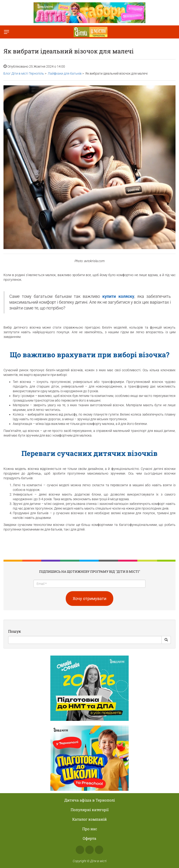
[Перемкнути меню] (7, 32)
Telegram (99, 850)
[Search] (85, 640)
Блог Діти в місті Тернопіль (24, 73)
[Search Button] (166, 640)
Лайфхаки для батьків (65, 73)
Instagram (89, 850)
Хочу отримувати (89, 599)
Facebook (80, 850)
